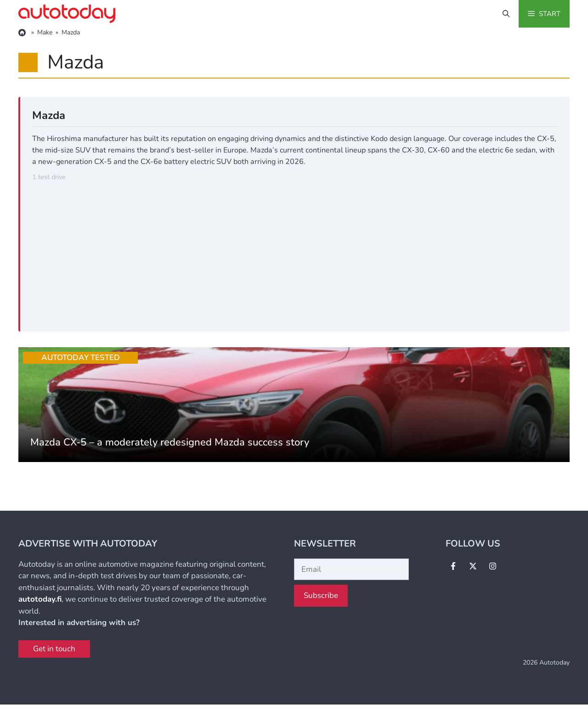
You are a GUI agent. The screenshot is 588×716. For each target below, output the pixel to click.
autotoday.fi (40, 599)
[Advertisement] (295, 251)
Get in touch (54, 649)
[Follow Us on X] (473, 566)
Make (45, 32)
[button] (506, 14)
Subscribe (321, 595)
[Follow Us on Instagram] (493, 566)
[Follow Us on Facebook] (453, 566)
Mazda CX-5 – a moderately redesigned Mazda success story (170, 442)
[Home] (23, 33)
